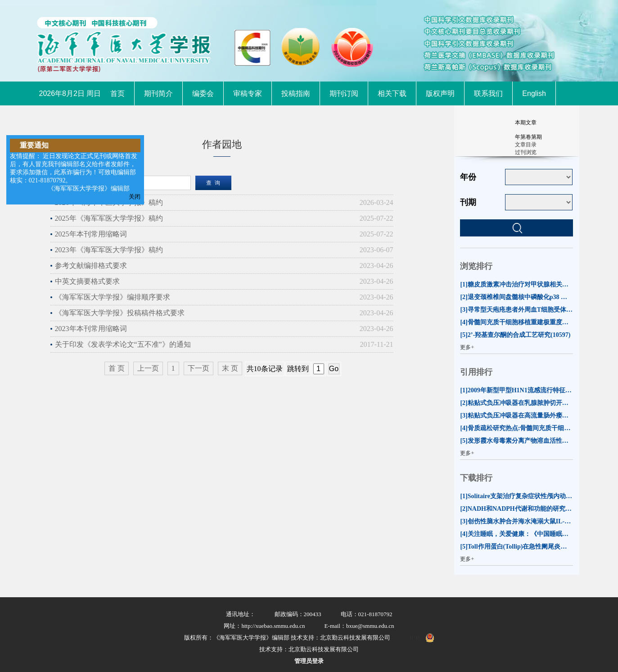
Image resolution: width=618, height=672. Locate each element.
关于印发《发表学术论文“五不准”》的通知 (123, 344)
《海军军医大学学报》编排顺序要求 (113, 297)
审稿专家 (248, 93)
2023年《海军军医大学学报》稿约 (109, 250)
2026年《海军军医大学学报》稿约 (109, 202)
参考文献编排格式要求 (91, 266)
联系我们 (488, 93)
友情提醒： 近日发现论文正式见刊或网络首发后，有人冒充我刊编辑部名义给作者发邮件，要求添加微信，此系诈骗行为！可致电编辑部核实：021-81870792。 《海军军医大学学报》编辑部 (74, 172)
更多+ (467, 347)
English (534, 93)
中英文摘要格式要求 (87, 281)
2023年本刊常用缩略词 (91, 329)
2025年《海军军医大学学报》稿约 (109, 218)
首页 (117, 93)
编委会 (203, 93)
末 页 (230, 368)
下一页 (198, 368)
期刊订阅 (344, 93)
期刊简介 (158, 93)
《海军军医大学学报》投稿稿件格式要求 (120, 313)
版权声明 (440, 93)
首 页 (117, 368)
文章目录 (526, 145)
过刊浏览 (526, 152)
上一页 (148, 368)
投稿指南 (296, 93)
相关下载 (392, 93)
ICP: (415, 638)
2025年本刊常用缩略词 (91, 234)
